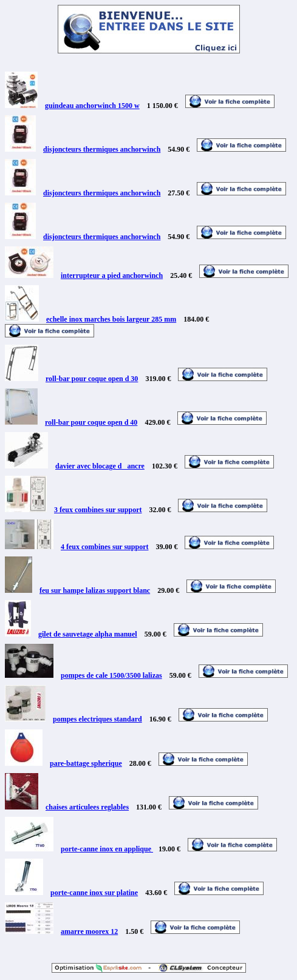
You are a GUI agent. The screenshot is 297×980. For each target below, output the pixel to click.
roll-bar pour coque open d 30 (92, 379)
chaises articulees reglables (87, 807)
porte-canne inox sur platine (94, 893)
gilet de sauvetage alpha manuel (88, 634)
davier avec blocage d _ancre (100, 466)
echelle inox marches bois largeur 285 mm (111, 319)
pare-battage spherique (86, 763)
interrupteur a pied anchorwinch (112, 275)
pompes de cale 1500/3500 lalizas (111, 675)
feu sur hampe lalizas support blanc (95, 590)
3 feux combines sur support (98, 510)
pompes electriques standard (97, 719)
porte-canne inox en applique (107, 849)
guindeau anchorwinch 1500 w (92, 106)
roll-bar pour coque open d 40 (91, 422)
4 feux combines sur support (104, 547)
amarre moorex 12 (89, 931)
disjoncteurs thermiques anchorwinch (102, 149)
